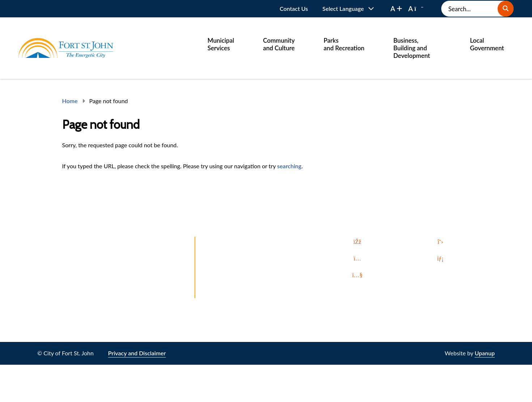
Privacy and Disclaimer (137, 353)
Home (70, 101)
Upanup (485, 353)
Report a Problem (225, 241)
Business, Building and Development (412, 48)
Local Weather (222, 293)
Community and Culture (279, 44)
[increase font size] (396, 9)
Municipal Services (221, 44)
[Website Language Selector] (348, 9)
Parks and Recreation (344, 44)
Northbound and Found (233, 267)
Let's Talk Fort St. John (231, 254)
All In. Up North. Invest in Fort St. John (252, 280)
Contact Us (294, 9)
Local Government (487, 44)
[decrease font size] (416, 9)
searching (289, 166)
